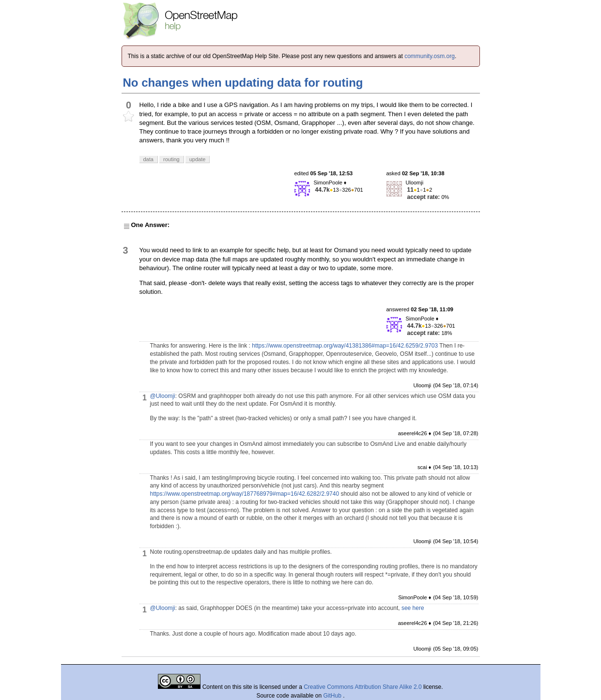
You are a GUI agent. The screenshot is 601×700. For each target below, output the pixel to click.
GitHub (333, 696)
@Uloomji (163, 396)
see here (413, 608)
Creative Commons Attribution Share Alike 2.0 (362, 687)
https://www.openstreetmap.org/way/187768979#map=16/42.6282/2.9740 (245, 494)
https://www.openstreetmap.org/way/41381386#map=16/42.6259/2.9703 (345, 346)
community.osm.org (430, 56)
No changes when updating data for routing (243, 83)
